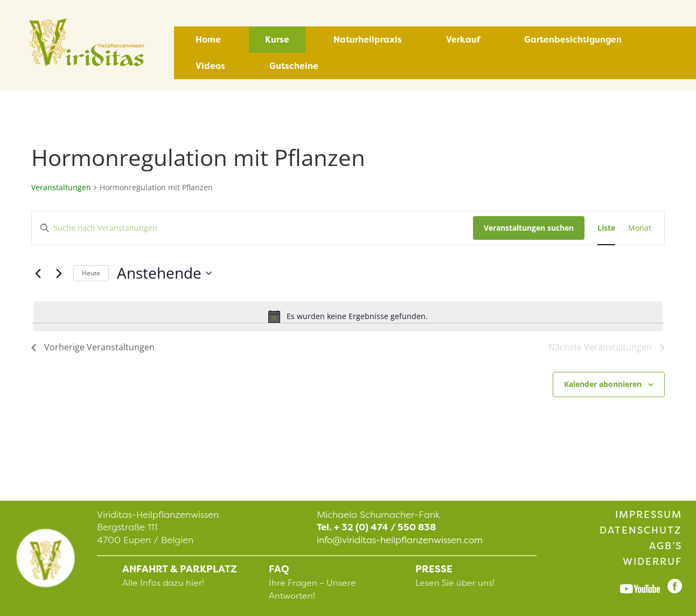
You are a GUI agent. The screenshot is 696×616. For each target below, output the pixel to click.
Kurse (277, 40)
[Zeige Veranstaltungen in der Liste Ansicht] (606, 228)
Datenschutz (641, 530)
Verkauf (463, 40)
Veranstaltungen (61, 187)
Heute (91, 273)
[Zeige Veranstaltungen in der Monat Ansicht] (640, 228)
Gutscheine (294, 66)
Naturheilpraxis (368, 40)
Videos (210, 66)
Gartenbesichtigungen (573, 40)
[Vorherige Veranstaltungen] (38, 273)
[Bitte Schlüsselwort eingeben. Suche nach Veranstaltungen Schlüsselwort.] (252, 228)
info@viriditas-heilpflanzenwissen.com (400, 540)
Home (208, 40)
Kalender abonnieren (603, 384)
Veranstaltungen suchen (529, 228)
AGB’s (666, 546)
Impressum (649, 515)
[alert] (348, 316)
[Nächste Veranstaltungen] (59, 273)
